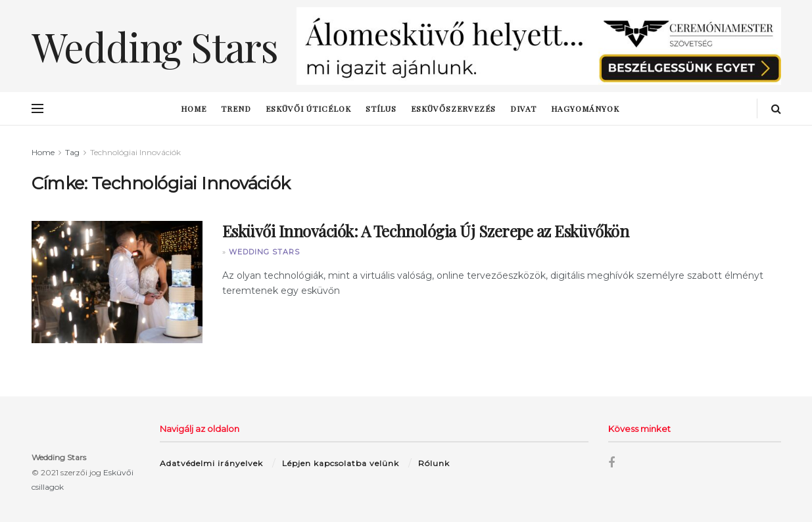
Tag (72, 152)
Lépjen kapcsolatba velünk (341, 463)
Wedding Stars (264, 252)
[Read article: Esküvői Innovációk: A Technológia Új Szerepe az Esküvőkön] (117, 282)
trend (236, 108)
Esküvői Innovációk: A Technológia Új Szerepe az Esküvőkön (426, 231)
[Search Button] (776, 108)
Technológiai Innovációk (135, 152)
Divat (523, 108)
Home (194, 108)
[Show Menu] (37, 108)
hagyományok (585, 108)
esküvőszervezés (453, 108)
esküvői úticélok (308, 108)
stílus (381, 108)
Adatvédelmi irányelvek (211, 463)
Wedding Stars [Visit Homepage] (155, 46)
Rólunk (434, 463)
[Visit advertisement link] (539, 46)
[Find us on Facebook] (611, 463)
